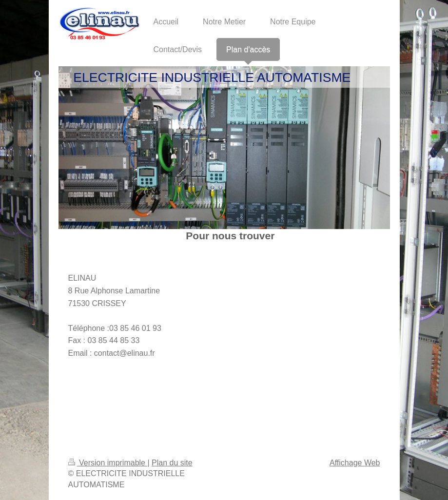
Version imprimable (108, 463)
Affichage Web (355, 463)
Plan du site (172, 463)
